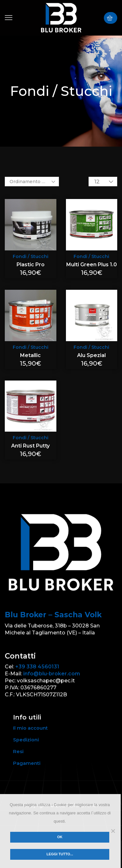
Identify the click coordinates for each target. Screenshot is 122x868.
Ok (60, 837)
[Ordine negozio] (32, 182)
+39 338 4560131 (37, 667)
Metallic (30, 355)
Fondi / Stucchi (31, 256)
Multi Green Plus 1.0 (92, 265)
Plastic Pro (31, 265)
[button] (9, 18)
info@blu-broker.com (52, 674)
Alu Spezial (91, 355)
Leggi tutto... (60, 854)
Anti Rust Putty (30, 446)
